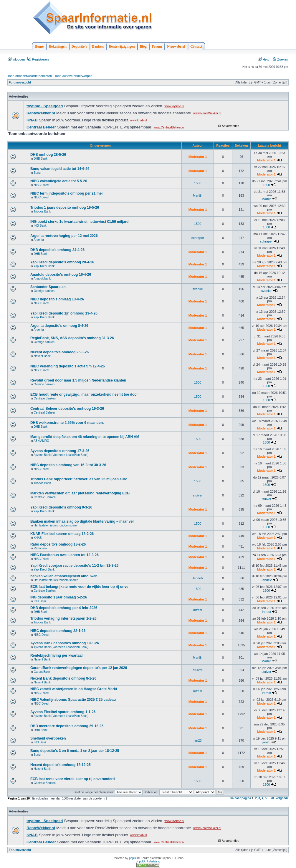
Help (264, 59)
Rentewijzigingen (122, 46)
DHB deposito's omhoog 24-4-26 (57, 250)
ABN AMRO (41, 441)
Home (39, 46)
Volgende (282, 798)
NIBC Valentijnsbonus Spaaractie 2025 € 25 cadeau (73, 700)
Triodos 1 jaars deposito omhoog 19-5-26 (65, 208)
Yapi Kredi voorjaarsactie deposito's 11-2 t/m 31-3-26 (75, 566)
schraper (198, 238)
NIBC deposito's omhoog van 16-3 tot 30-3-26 (68, 465)
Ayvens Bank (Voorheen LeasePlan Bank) (61, 455)
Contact (196, 46)
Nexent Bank (42, 356)
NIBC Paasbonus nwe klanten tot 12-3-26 (65, 555)
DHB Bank (40, 159)
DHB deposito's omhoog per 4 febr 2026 (64, 608)
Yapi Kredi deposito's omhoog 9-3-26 (61, 507)
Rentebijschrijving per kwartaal (56, 655)
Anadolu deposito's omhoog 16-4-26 (61, 275)
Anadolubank (42, 279)
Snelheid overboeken (48, 738)
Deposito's (79, 46)
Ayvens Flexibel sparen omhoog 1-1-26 (63, 712)
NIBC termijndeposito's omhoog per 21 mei (67, 193)
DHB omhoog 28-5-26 (48, 155)
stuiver (198, 495)
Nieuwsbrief (176, 46)
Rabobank (40, 548)
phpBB (133, 858)
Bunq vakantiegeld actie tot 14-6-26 (60, 169)
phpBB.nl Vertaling (148, 861)
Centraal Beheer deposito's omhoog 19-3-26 (67, 409)
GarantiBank (42, 672)
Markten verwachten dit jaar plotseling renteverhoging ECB (80, 493)
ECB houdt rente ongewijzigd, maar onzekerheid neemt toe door (84, 394)
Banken (98, 46)
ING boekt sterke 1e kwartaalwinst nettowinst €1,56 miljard (79, 222)
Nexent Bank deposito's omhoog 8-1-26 (63, 678)
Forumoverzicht (20, 82)
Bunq (37, 173)
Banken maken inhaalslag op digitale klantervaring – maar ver (82, 521)
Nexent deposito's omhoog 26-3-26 (59, 352)
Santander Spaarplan (48, 287)
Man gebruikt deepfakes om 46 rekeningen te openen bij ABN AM (85, 437)
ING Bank (40, 226)
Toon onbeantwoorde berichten (30, 76)
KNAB (38, 538)
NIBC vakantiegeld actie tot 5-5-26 (59, 181)
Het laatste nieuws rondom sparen (56, 525)
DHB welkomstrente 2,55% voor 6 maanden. (67, 423)
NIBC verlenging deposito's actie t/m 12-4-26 (68, 366)
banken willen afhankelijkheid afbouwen (64, 576)
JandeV (198, 578)
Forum (157, 46)
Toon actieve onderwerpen (73, 76)
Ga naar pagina (240, 798)
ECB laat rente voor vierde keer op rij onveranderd (73, 779)
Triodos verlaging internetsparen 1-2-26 (63, 618)
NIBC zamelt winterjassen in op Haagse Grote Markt (74, 689)
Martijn (198, 195)
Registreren (38, 59)
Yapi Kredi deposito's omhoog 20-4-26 (62, 262)
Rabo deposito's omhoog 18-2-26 (58, 544)
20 (272, 798)
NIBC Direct (41, 185)
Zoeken (280, 59)
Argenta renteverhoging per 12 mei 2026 (64, 236)
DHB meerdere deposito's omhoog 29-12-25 (67, 726)
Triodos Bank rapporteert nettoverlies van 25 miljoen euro (79, 479)
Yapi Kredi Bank (44, 266)
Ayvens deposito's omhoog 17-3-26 (60, 451)
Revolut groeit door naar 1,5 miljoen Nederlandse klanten (78, 380)
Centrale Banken (45, 398)
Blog (143, 46)
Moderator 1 (198, 157)
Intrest (198, 610)
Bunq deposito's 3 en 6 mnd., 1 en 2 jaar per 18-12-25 (75, 751)
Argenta (39, 240)
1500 (198, 183)
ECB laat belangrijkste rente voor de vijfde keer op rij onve (79, 587)
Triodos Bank (42, 211)
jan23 (198, 740)
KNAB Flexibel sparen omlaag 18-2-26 (62, 534)
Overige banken (44, 291)
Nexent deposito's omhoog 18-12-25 (61, 765)
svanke (198, 289)
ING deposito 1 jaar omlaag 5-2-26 (59, 597)
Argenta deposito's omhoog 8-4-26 (59, 326)
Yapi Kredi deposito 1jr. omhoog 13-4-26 (64, 313)
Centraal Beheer (44, 413)
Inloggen (16, 59)
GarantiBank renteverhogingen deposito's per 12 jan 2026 (79, 668)
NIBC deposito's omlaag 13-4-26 (57, 299)
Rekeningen (58, 46)
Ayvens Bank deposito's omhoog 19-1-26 (65, 643)
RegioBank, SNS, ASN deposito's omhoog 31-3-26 (72, 338)
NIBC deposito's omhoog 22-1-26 (58, 631)
